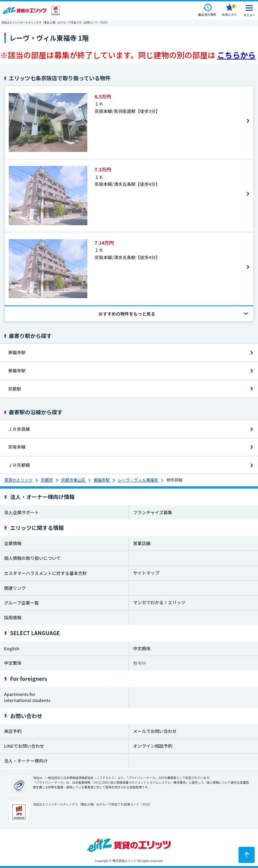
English (12, 648)
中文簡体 (142, 648)
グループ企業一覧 (21, 603)
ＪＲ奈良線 (19, 429)
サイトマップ (146, 573)
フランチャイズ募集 (153, 512)
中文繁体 (13, 663)
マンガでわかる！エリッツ (159, 602)
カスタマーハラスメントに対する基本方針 (45, 573)
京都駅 (15, 389)
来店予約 (13, 731)
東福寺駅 (17, 352)
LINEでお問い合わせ (24, 746)
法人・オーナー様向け (26, 761)
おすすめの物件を (127, 314)
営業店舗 (142, 543)
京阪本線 (17, 447)
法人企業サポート (21, 512)
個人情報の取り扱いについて (32, 558)
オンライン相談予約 (153, 746)
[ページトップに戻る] (247, 855)
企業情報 (13, 543)
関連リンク (15, 588)
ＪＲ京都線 (19, 465)
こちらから (236, 55)
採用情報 (13, 617)
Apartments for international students (27, 697)
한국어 (140, 663)
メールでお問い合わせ (155, 731)
